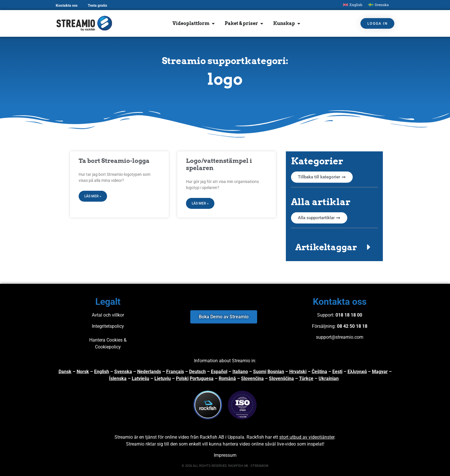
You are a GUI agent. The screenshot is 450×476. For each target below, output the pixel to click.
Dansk (65, 372)
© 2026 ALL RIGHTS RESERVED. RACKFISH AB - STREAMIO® (225, 466)
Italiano (240, 372)
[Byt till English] (353, 5)
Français (175, 372)
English (102, 372)
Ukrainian (329, 378)
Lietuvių (163, 378)
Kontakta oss (67, 5)
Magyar (380, 372)
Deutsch (197, 372)
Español (219, 372)
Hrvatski (298, 372)
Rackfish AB (212, 437)
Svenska (123, 372)
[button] (334, 247)
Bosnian (276, 372)
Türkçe (306, 378)
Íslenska (118, 378)
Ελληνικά (357, 372)
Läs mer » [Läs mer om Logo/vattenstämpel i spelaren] (200, 203)
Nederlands (149, 372)
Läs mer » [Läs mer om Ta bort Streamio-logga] (93, 196)
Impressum (225, 455)
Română (227, 378)
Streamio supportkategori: (225, 61)
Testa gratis (97, 5)
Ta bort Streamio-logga (114, 161)
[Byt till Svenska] (379, 5)
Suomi (260, 372)
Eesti (337, 372)
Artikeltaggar (326, 247)
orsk (84, 372)
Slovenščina (281, 378)
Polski (182, 378)
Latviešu (140, 378)
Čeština (319, 372)
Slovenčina (252, 378)
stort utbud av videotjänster (307, 437)
